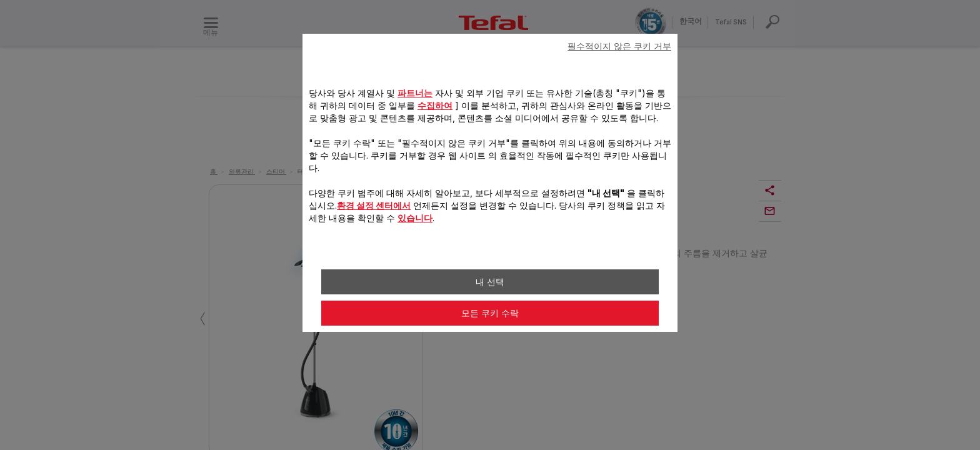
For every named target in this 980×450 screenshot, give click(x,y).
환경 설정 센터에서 (374, 205)
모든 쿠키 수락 (490, 313)
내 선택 (490, 282)
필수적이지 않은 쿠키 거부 (619, 46)
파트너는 (415, 93)
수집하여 (435, 105)
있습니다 (415, 218)
